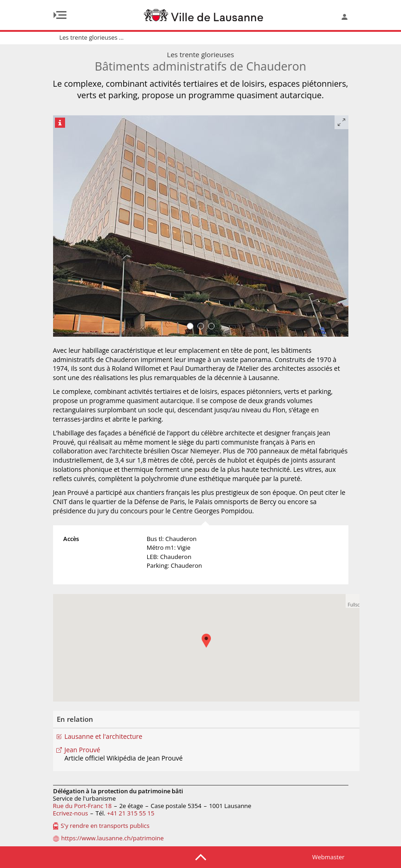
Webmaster (329, 857)
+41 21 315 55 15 (131, 813)
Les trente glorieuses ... (92, 37)
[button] (211, 647)
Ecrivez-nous (71, 813)
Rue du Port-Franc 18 (82, 806)
